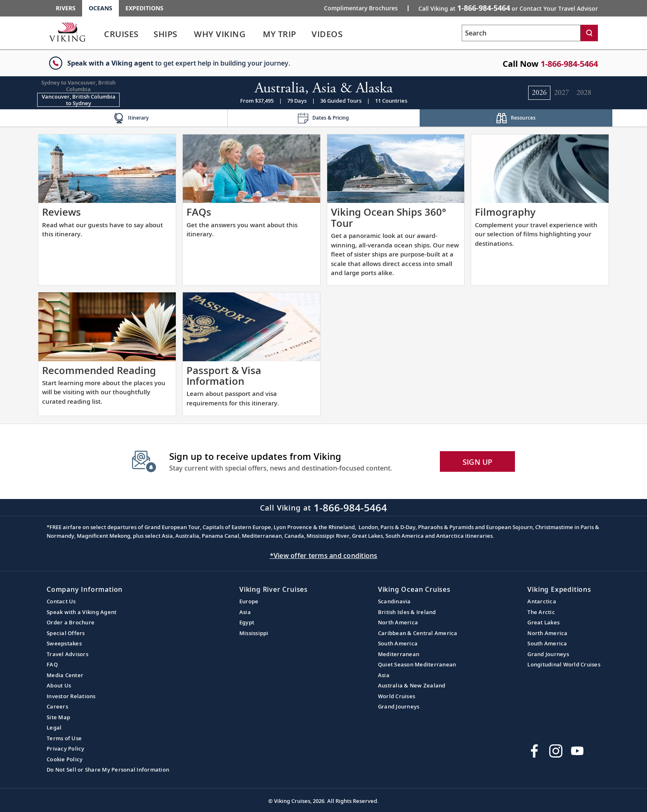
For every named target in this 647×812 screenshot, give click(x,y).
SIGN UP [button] (478, 462)
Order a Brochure (71, 622)
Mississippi (254, 633)
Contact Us (61, 601)
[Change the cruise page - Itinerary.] (131, 118)
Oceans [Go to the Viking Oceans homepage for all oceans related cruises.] (100, 8)
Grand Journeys (399, 706)
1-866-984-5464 (569, 64)
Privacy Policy (66, 748)
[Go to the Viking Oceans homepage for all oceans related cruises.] (67, 32)
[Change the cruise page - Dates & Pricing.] (324, 118)
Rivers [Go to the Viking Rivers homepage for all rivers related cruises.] (66, 8)
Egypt (247, 622)
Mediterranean (399, 654)
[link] (121, 36)
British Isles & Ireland (407, 612)
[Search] (589, 33)
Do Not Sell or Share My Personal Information (108, 770)
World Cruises (397, 696)
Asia (245, 612)
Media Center (65, 675)
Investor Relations (71, 696)
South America (398, 643)
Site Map (58, 717)
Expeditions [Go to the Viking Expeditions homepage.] (144, 8)
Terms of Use (64, 738)
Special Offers (66, 633)
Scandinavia (394, 601)
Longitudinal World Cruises (564, 664)
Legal (54, 727)
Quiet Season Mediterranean (417, 664)
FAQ (52, 664)
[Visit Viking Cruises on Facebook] (534, 751)
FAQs (199, 212)
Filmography (505, 212)
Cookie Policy (65, 759)
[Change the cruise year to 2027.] (562, 93)
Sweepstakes (64, 643)
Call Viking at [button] (508, 8)
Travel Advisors (67, 654)
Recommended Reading (99, 370)
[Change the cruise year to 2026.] (539, 93)
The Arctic (541, 612)
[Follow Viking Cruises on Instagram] (556, 751)
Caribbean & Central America (418, 633)
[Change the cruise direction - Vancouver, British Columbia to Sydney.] (78, 100)
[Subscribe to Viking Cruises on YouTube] (577, 751)
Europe (249, 601)
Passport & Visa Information (224, 375)
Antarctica (542, 601)
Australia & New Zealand (412, 685)
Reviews (61, 212)
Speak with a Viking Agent (81, 612)
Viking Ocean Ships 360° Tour (388, 217)
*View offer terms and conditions (324, 555)
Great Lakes (543, 622)
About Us (59, 685)
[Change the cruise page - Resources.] (516, 118)
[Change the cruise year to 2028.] (584, 93)
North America (398, 622)
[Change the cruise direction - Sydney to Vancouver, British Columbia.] (78, 86)
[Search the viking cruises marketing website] (521, 33)
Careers (57, 706)
